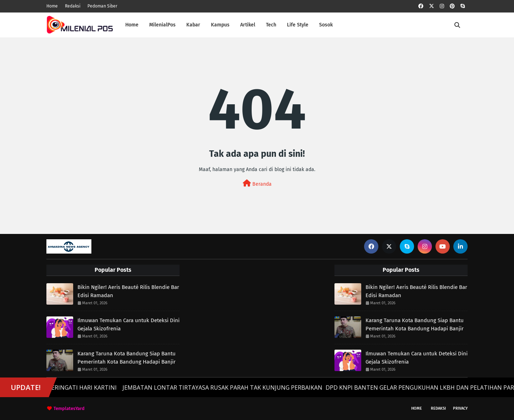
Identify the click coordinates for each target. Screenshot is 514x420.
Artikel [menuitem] (248, 25)
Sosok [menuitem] (326, 25)
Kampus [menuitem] (220, 25)
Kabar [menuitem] (193, 25)
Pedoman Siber (102, 6)
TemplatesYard (69, 408)
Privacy (460, 408)
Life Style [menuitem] (298, 25)
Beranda (257, 183)
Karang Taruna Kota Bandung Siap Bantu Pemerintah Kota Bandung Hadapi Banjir (127, 358)
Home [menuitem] (132, 25)
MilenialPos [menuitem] (162, 25)
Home (52, 6)
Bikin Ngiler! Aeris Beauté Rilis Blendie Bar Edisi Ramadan (128, 291)
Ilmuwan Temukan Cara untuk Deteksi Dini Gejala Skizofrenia (128, 324)
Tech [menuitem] (271, 25)
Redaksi (73, 6)
